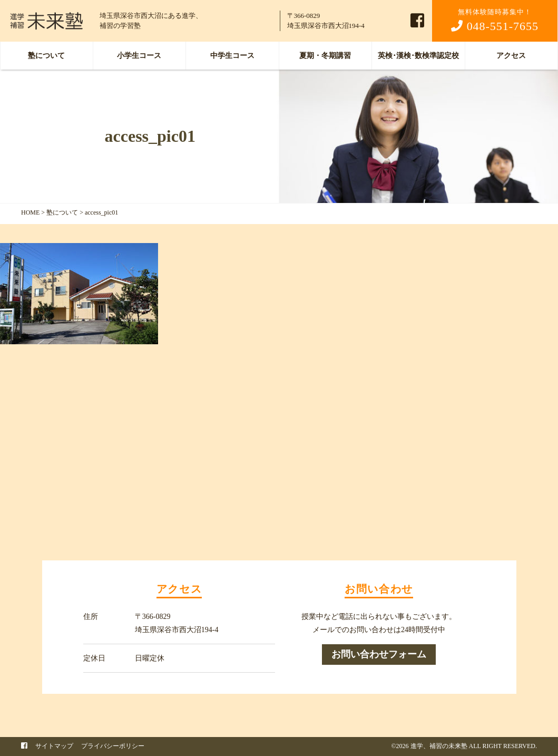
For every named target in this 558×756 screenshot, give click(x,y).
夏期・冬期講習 (325, 56)
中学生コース (232, 56)
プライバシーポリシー (113, 746)
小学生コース (139, 56)
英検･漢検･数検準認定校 (418, 56)
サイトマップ (54, 746)
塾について (46, 56)
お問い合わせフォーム (379, 654)
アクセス (511, 56)
